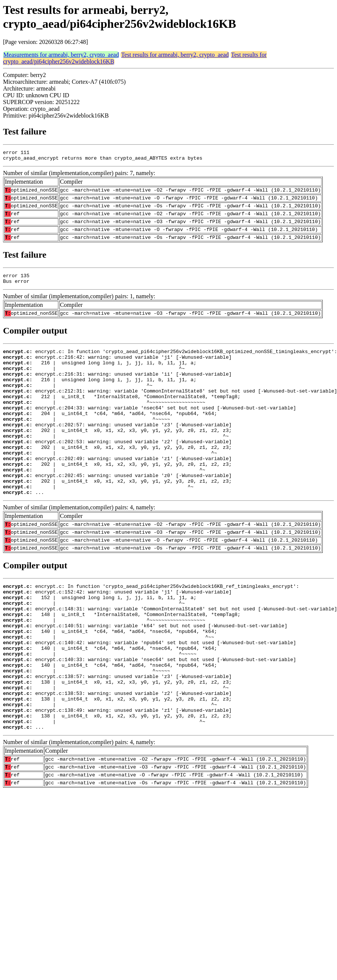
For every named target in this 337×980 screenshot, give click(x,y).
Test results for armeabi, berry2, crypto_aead (175, 55)
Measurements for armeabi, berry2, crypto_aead (61, 55)
